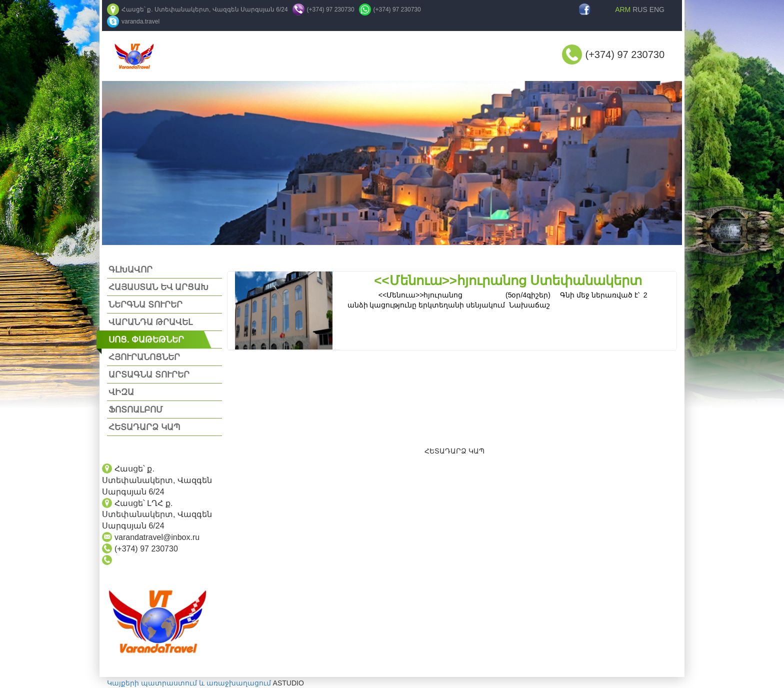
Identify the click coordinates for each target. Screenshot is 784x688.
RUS (640, 9)
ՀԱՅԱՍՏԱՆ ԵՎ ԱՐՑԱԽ (158, 287)
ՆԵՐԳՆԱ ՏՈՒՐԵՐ (145, 305)
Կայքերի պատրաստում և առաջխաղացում (189, 683)
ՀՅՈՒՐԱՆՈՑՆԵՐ (144, 357)
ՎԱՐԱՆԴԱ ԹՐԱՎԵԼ (150, 322)
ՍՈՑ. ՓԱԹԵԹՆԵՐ (146, 340)
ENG (657, 9)
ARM (623, 9)
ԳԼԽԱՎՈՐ (130, 270)
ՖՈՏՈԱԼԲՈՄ (135, 410)
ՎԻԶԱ (121, 392)
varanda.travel (140, 21)
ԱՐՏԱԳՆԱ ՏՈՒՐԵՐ (149, 375)
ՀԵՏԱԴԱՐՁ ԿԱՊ (144, 427)
